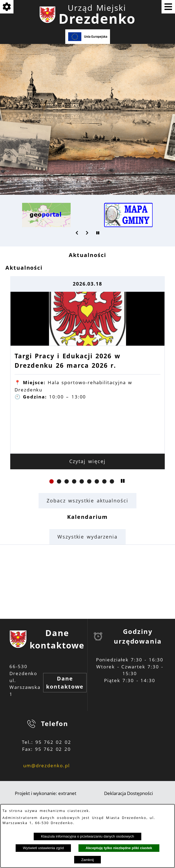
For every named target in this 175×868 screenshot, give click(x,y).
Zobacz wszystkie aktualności (87, 501)
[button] (77, 233)
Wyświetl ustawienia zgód (43, 848)
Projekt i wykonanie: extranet (46, 793)
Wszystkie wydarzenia (87, 537)
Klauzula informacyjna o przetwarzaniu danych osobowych (87, 836)
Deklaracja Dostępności (128, 793)
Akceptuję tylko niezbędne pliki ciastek (119, 848)
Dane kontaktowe (65, 683)
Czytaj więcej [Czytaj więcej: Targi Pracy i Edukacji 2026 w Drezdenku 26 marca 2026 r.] (87, 461)
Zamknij (87, 860)
